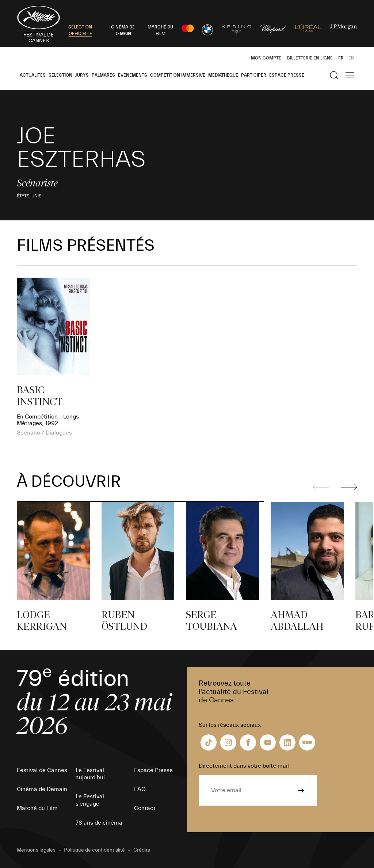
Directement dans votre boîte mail (244, 766)
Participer (254, 75)
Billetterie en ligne (310, 58)
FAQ (140, 789)
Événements (133, 75)
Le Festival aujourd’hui (90, 774)
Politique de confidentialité (94, 850)
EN (351, 58)
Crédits (142, 850)
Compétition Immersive (178, 75)
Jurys (82, 75)
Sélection (60, 75)
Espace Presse (287, 75)
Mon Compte (266, 58)
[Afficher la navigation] (350, 75)
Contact (145, 808)
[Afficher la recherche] (334, 75)
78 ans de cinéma (99, 823)
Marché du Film (37, 808)
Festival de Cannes (42, 770)
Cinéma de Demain (42, 789)
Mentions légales (36, 850)
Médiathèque (223, 75)
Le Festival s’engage (90, 800)
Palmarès (103, 75)
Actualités (33, 75)
